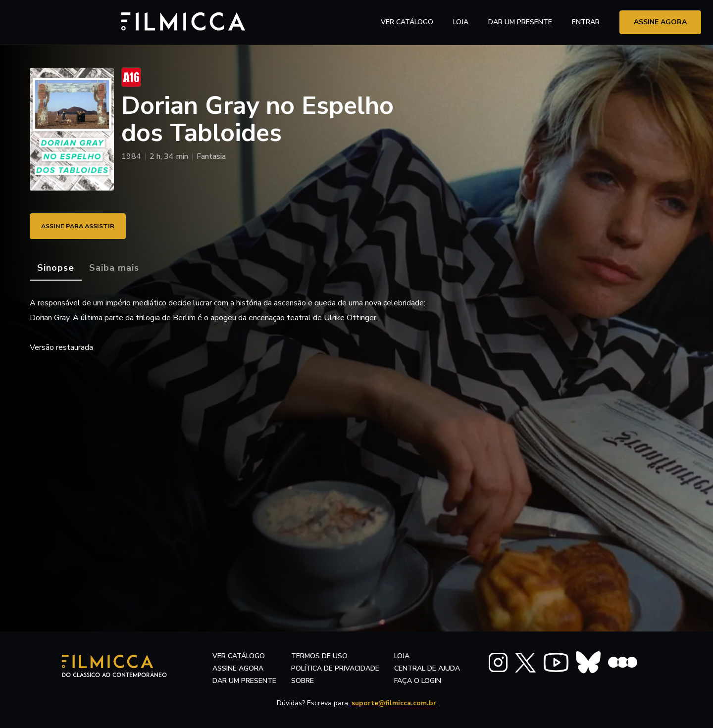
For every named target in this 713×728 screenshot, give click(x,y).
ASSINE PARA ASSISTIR (84, 226)
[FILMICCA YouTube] (556, 662)
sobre (303, 681)
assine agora (660, 22)
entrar (586, 22)
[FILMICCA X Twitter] (526, 663)
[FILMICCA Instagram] (498, 662)
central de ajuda (427, 668)
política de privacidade (335, 668)
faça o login (418, 681)
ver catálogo (407, 22)
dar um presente (244, 681)
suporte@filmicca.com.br (394, 703)
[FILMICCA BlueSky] (588, 662)
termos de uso (319, 656)
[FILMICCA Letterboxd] (623, 662)
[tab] (56, 268)
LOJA (461, 22)
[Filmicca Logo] (74, 21)
